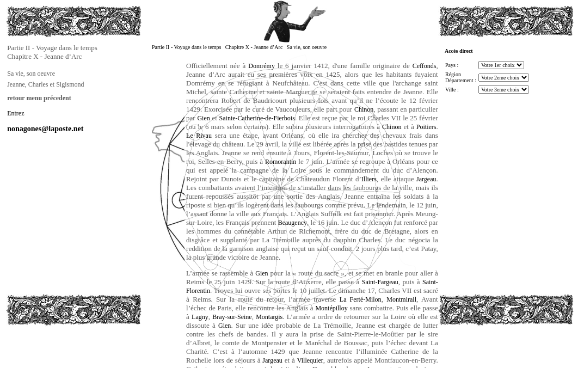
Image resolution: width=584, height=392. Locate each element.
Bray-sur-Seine (232, 317)
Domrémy (262, 66)
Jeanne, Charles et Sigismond (45, 84)
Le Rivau (199, 136)
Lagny (200, 317)
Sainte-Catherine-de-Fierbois (257, 118)
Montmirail (401, 299)
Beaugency (293, 223)
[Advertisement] (60, 351)
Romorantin (281, 162)
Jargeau (426, 179)
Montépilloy (331, 308)
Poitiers (426, 127)
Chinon (364, 109)
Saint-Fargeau (380, 282)
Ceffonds (425, 66)
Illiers (369, 179)
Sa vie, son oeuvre (31, 73)
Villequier (310, 360)
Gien (203, 118)
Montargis (269, 317)
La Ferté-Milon (361, 299)
